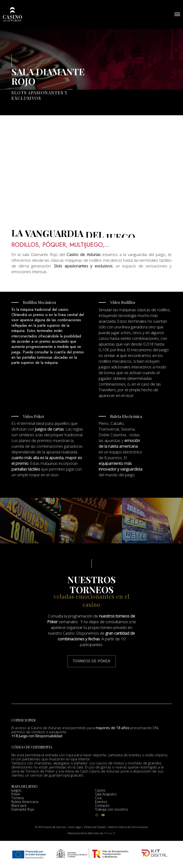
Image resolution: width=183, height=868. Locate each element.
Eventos (101, 805)
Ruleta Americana (25, 805)
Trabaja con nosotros (112, 813)
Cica (98, 802)
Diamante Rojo (23, 813)
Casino (100, 794)
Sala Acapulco (106, 798)
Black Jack (19, 809)
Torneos (18, 802)
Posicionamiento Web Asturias (85, 833)
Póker (16, 798)
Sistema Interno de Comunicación (128, 827)
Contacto (102, 809)
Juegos (16, 794)
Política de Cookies (95, 827)
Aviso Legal (75, 827)
